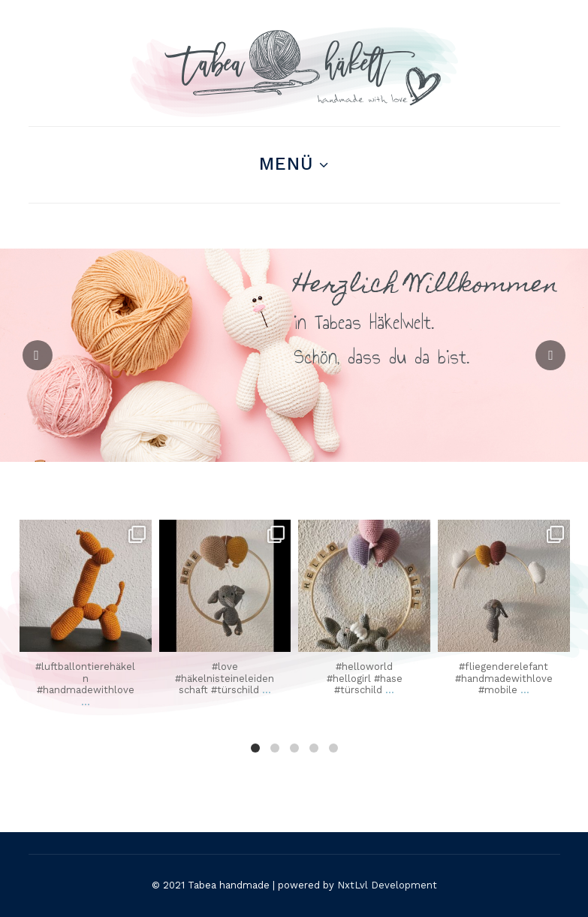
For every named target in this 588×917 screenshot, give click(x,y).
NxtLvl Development (387, 885)
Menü (286, 164)
